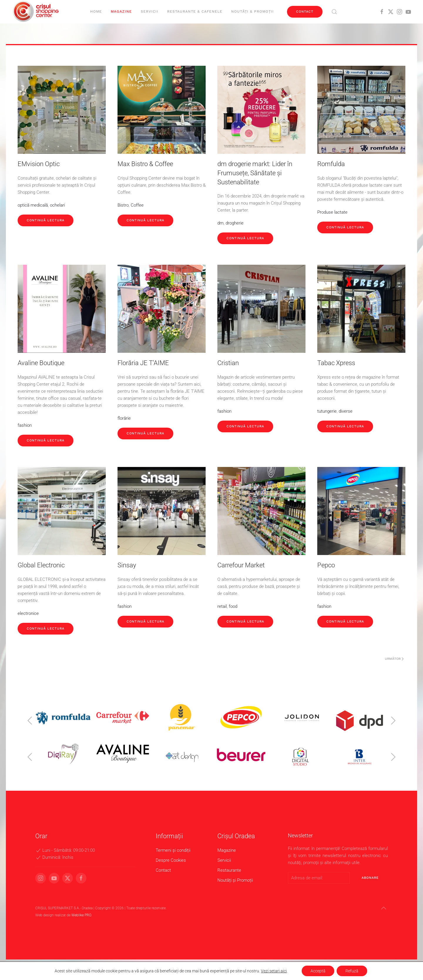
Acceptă (318, 971)
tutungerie (327, 411)
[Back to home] (37, 12)
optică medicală (33, 205)
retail (222, 606)
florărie (124, 418)
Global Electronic (41, 565)
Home (96, 11)
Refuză (352, 971)
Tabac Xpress (336, 363)
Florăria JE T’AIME (143, 363)
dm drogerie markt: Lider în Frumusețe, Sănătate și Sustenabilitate (255, 173)
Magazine (121, 11)
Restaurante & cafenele (195, 11)
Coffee (137, 205)
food (233, 606)
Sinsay (127, 565)
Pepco (326, 565)
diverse (346, 411)
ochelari (57, 205)
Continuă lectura (46, 220)
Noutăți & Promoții (252, 11)
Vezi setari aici (274, 971)
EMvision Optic (39, 164)
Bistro (123, 205)
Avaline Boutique (41, 363)
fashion (25, 425)
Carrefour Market (241, 565)
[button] (334, 12)
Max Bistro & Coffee (145, 164)
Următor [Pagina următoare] (394, 659)
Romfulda (331, 164)
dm (220, 223)
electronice (28, 613)
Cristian (228, 363)
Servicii (150, 11)
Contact (305, 12)
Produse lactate (332, 212)
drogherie (235, 223)
